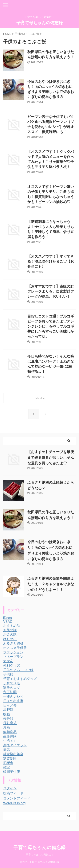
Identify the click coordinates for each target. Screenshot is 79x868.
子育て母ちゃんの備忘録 (40, 23)
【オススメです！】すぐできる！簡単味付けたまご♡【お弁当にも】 (51, 262)
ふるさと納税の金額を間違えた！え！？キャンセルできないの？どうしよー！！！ (51, 584)
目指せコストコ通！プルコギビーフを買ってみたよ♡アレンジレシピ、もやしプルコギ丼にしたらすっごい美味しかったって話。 (51, 326)
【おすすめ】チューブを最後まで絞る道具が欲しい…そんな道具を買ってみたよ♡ (51, 458)
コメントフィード (17, 798)
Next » (40, 398)
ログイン (10, 788)
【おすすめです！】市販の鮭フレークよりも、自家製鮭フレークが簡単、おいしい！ (51, 291)
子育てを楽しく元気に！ (40, 855)
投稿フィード (13, 793)
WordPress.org (14, 803)
